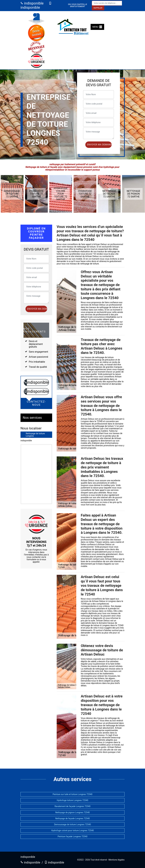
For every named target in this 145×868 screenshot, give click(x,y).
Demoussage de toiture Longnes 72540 (72, 824)
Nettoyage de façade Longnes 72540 (73, 818)
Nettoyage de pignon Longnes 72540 (72, 812)
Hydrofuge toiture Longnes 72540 (72, 800)
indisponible (32, 3)
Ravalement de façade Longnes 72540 (72, 806)
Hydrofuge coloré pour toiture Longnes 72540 (72, 830)
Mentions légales (117, 860)
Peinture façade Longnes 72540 (72, 836)
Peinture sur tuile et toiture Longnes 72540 (72, 794)
